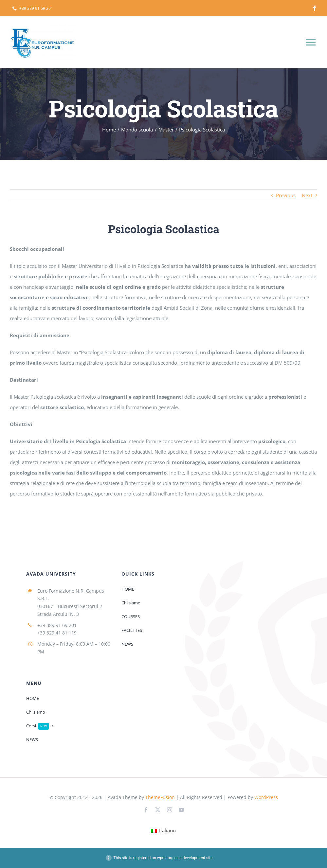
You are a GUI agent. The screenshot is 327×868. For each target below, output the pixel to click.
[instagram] (170, 810)
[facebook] (315, 8)
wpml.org (165, 858)
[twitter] (158, 810)
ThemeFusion (160, 797)
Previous (286, 195)
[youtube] (181, 810)
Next (307, 195)
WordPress (266, 797)
